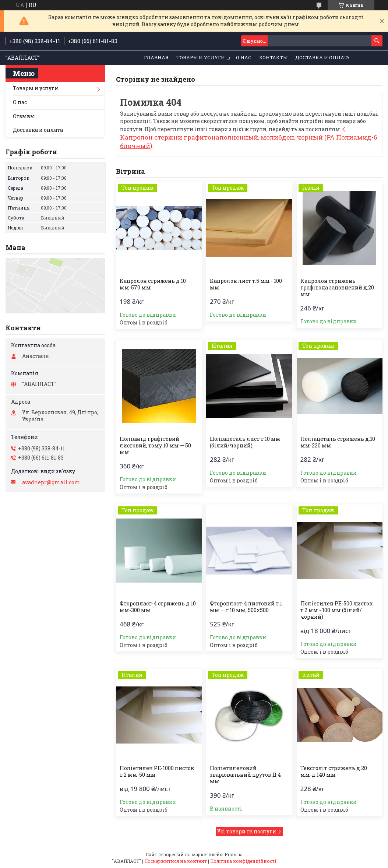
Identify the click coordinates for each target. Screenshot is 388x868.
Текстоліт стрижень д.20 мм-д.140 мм (334, 772)
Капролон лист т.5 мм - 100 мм (246, 284)
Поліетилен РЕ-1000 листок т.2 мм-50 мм (157, 772)
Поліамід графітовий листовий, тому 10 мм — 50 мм (155, 446)
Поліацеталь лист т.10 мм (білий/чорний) (245, 442)
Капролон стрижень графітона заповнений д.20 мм (337, 288)
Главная (156, 57)
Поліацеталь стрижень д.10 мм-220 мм (338, 442)
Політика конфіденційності (243, 861)
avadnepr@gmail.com (51, 482)
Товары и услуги (201, 57)
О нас (244, 57)
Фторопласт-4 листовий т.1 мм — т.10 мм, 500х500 (246, 607)
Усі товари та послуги (247, 831)
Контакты (273, 57)
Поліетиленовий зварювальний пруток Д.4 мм (245, 775)
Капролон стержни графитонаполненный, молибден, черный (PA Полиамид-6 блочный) (249, 141)
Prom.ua (234, 854)
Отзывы (24, 116)
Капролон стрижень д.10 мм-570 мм (153, 284)
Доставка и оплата (322, 57)
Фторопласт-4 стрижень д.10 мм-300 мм (158, 607)
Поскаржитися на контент (176, 861)
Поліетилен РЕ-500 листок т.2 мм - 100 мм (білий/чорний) (336, 610)
